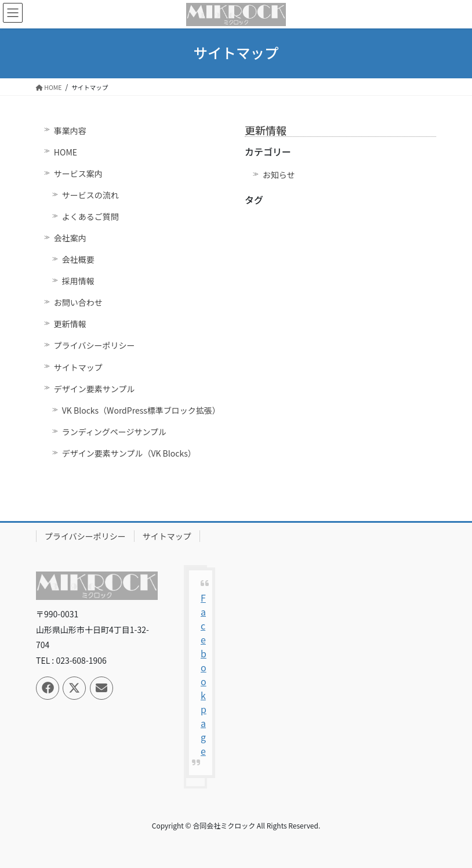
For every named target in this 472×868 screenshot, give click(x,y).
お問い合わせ (78, 302)
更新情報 (70, 324)
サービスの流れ (90, 195)
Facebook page (204, 674)
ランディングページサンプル (114, 432)
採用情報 (78, 281)
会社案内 (70, 238)
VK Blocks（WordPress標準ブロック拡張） (141, 410)
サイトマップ (78, 367)
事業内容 (70, 131)
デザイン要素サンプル (95, 389)
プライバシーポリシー (95, 345)
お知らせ (279, 175)
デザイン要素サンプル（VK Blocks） (129, 453)
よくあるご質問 (90, 216)
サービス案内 (78, 173)
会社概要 (78, 259)
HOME (66, 152)
